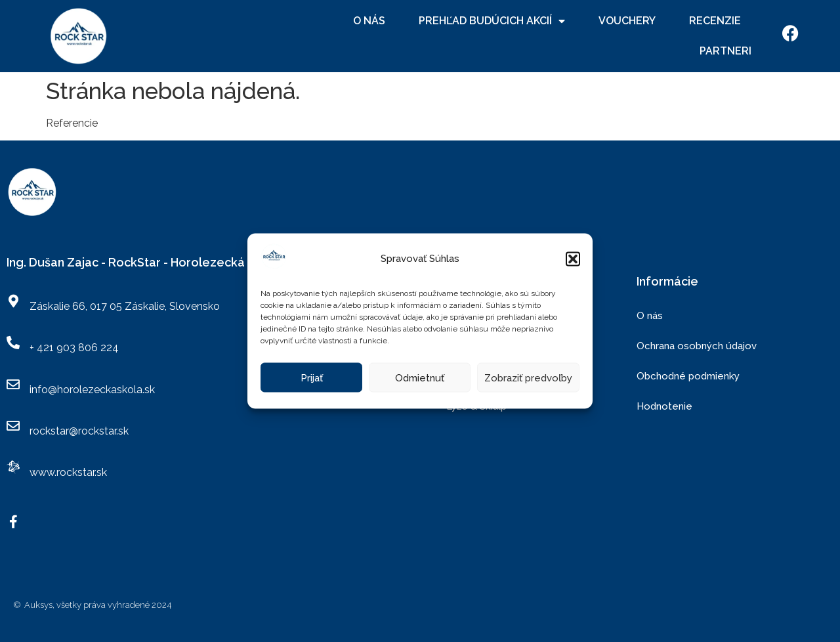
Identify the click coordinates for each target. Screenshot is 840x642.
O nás (369, 21)
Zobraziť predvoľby (528, 377)
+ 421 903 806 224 (74, 348)
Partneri (725, 51)
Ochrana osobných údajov (697, 346)
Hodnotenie (664, 406)
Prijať (312, 377)
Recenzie (715, 21)
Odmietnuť (420, 377)
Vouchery (627, 21)
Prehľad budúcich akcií (492, 21)
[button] (573, 259)
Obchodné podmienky (688, 376)
